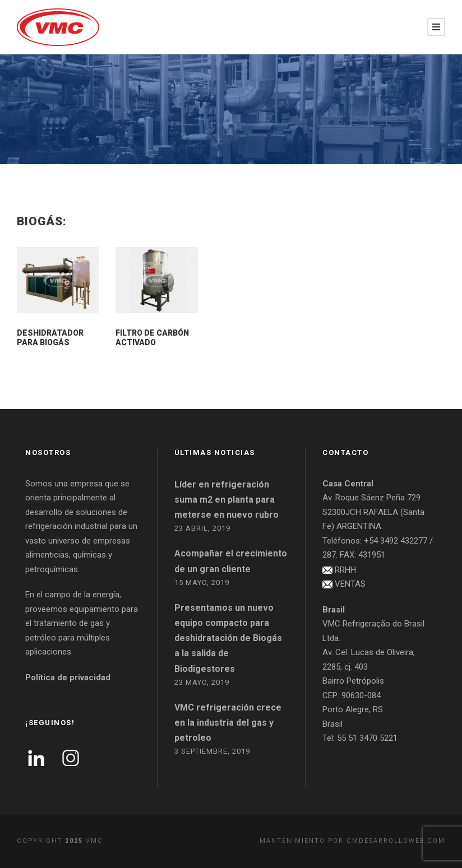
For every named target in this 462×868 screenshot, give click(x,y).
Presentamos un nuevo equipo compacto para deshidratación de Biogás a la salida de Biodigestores (228, 638)
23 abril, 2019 (202, 528)
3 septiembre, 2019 (212, 751)
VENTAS (350, 584)
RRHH (345, 570)
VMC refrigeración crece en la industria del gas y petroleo (228, 723)
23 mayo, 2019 (202, 682)
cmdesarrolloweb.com (396, 841)
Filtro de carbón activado (152, 338)
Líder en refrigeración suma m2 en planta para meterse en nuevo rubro (227, 500)
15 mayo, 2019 (202, 582)
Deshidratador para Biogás (50, 338)
